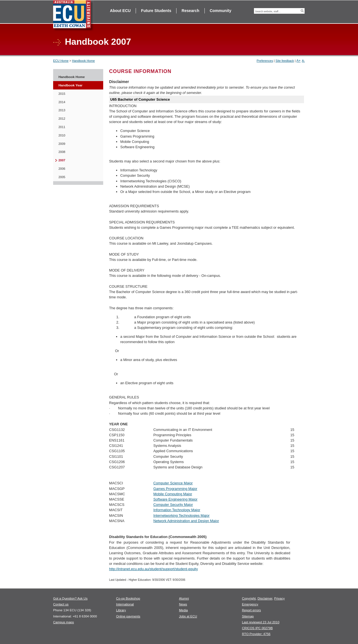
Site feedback (285, 61)
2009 (62, 144)
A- (303, 61)
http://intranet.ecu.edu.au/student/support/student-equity (153, 569)
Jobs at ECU (188, 616)
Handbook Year (70, 85)
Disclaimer (265, 598)
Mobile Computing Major (173, 494)
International (125, 604)
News (183, 604)
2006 (62, 169)
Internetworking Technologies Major (181, 516)
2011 (62, 127)
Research (190, 11)
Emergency (250, 604)
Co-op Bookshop (128, 598)
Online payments (128, 616)
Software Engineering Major (175, 499)
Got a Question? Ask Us (70, 598)
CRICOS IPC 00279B (257, 628)
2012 (62, 119)
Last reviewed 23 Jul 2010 (261, 622)
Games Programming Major (175, 489)
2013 (62, 110)
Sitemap (248, 616)
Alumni (184, 598)
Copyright (249, 598)
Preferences (265, 61)
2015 (62, 94)
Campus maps (63, 622)
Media (183, 610)
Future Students (156, 11)
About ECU (120, 11)
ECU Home (61, 61)
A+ (299, 61)
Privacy (279, 598)
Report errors (251, 610)
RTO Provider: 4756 (256, 634)
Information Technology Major (177, 510)
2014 (62, 102)
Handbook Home (83, 61)
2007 (62, 160)
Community (221, 11)
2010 (62, 135)
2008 (62, 152)
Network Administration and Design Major (186, 521)
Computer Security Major (173, 505)
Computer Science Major (173, 483)
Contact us (61, 604)
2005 (62, 177)
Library (121, 610)
